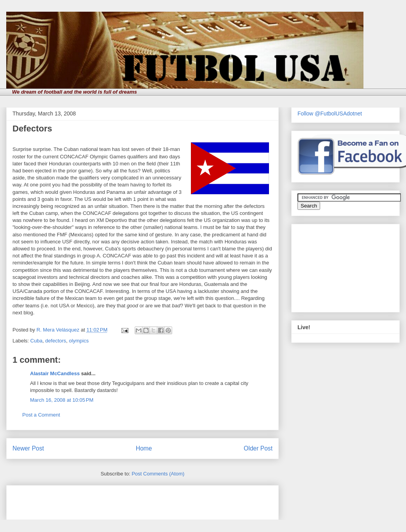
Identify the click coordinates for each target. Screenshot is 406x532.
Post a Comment (41, 415)
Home (144, 448)
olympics (79, 341)
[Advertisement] (104, 500)
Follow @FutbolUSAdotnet (330, 113)
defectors (56, 341)
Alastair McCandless (55, 373)
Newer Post (28, 448)
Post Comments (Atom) (158, 474)
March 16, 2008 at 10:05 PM (62, 400)
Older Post (258, 448)
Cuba (37, 341)
